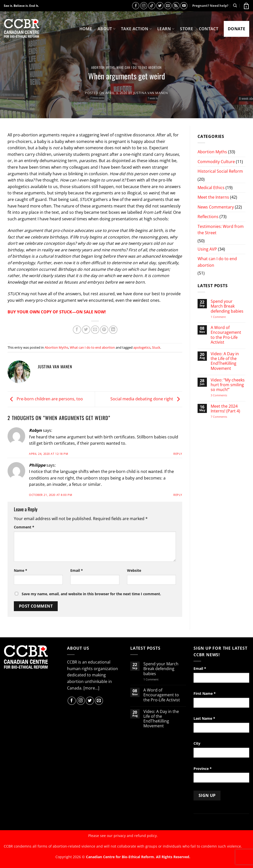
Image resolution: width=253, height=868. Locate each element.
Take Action (136, 29)
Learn (166, 29)
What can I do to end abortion (139, 67)
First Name (205, 693)
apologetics (142, 347)
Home (86, 29)
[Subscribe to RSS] (176, 6)
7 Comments (224, 417)
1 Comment (225, 317)
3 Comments (223, 395)
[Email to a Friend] (95, 330)
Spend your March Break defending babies (227, 306)
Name (21, 570)
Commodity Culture (216, 162)
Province (203, 769)
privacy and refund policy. (136, 836)
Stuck (156, 347)
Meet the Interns (213, 197)
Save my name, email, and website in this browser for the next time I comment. (91, 594)
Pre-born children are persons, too (45, 399)
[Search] (235, 6)
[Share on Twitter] (86, 330)
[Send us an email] (168, 6)
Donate (236, 29)
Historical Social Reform (220, 171)
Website (134, 570)
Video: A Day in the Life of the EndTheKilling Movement (225, 361)
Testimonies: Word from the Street (221, 230)
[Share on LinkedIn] (113, 330)
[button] (246, 6)
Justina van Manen (151, 93)
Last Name (204, 718)
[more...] (91, 688)
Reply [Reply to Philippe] (178, 495)
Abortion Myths (103, 67)
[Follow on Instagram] (144, 6)
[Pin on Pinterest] (104, 330)
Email (77, 570)
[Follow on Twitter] (160, 6)
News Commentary (216, 207)
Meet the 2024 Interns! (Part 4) (225, 409)
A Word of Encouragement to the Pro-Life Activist (226, 335)
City (197, 743)
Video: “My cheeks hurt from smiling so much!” (228, 385)
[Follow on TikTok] (152, 6)
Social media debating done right (146, 399)
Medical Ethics (211, 188)
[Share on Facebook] (77, 330)
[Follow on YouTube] (184, 6)
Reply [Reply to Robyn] (178, 454)
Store (187, 29)
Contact (209, 29)
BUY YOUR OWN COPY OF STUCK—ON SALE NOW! (57, 312)
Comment (24, 527)
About (106, 29)
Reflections (208, 217)
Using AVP (207, 249)
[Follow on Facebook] (136, 6)
